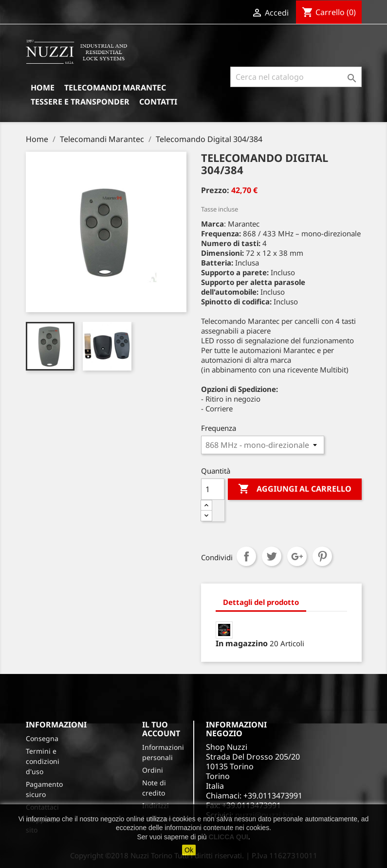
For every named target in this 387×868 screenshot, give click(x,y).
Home (43, 88)
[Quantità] (213, 489)
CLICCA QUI (229, 837)
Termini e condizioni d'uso (43, 761)
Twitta (272, 556)
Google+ (297, 556)
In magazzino (242, 643)
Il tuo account (161, 729)
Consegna (42, 738)
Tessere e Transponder (80, 102)
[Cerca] (296, 77)
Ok (189, 850)
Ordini (153, 770)
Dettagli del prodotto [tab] (261, 602)
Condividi (246, 556)
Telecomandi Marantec (115, 88)
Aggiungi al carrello (295, 489)
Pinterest (322, 556)
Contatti (158, 102)
